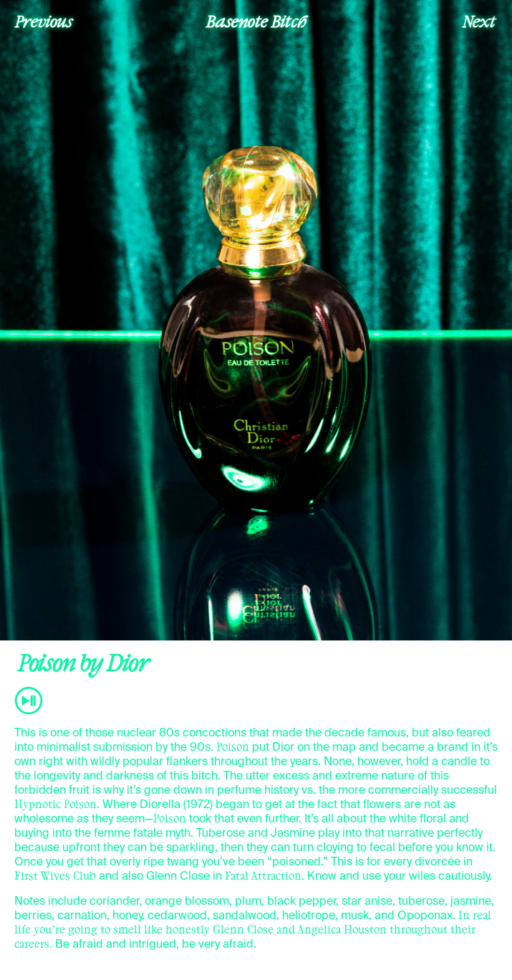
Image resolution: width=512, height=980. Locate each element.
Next (479, 21)
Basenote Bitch (256, 21)
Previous (44, 21)
